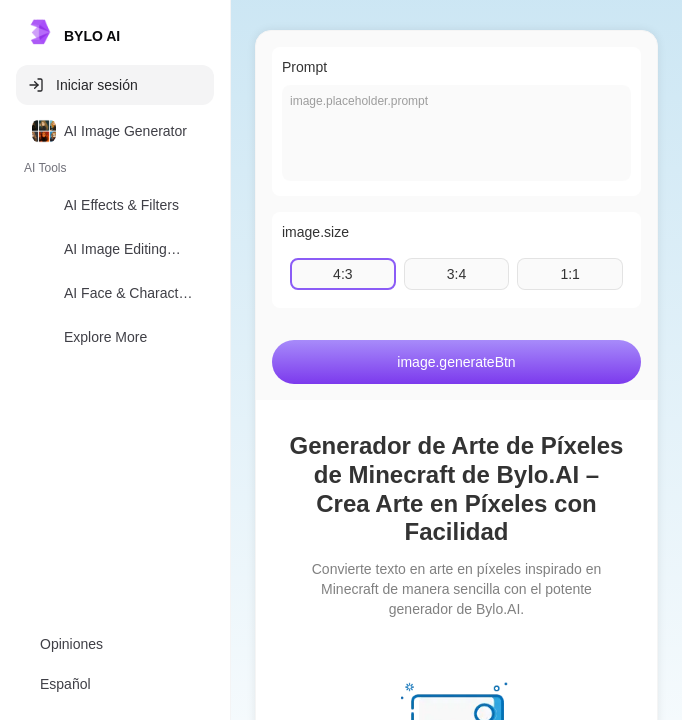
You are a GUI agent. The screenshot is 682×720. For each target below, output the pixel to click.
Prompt (304, 67)
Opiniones (71, 644)
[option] (115, 131)
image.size (315, 232)
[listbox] (115, 238)
